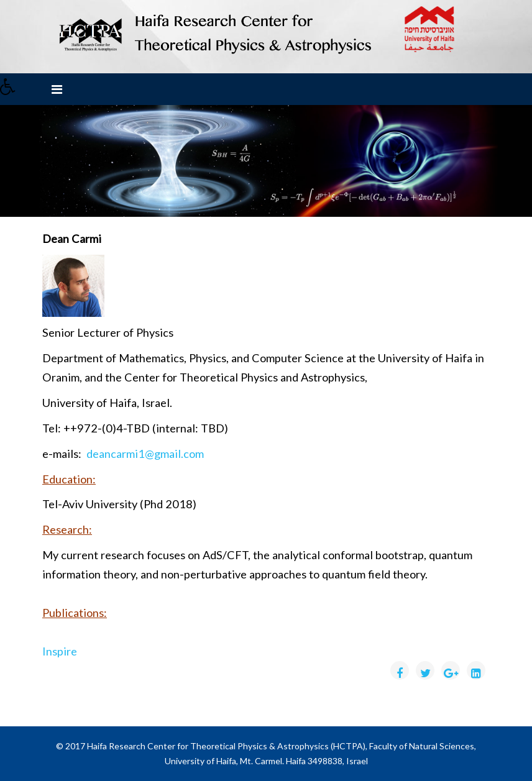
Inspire (60, 651)
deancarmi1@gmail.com (145, 454)
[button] (12, 90)
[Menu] (57, 89)
